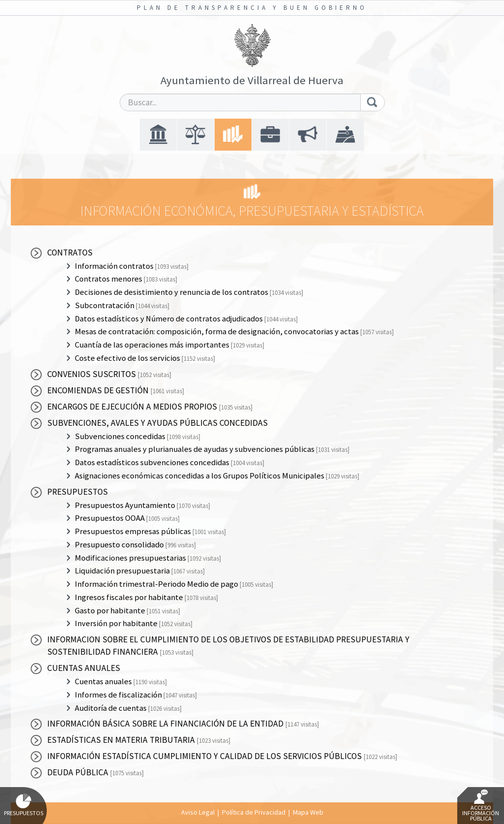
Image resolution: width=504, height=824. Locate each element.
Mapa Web (308, 812)
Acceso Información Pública (481, 806)
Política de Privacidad (254, 812)
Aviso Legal (198, 812)
